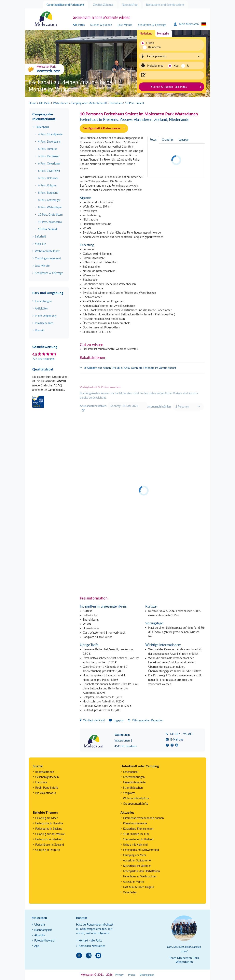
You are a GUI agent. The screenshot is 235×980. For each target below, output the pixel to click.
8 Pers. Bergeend (48, 193)
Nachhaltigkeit (43, 930)
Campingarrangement (48, 258)
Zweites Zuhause (103, 5)
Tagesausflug (130, 5)
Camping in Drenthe (48, 850)
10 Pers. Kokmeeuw (50, 222)
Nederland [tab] (146, 33)
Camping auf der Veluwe (50, 834)
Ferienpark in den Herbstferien (141, 871)
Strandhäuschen (133, 788)
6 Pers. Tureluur (48, 149)
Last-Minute (125, 25)
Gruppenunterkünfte (136, 804)
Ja (188, 66)
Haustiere (41, 782)
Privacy (119, 975)
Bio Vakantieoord (46, 793)
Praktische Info (44, 323)
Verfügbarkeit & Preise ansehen (102, 128)
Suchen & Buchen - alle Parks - (170, 87)
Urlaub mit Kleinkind (135, 845)
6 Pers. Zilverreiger (49, 171)
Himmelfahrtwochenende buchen (143, 818)
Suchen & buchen (101, 25)
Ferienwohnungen (134, 777)
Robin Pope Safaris (47, 788)
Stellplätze (129, 793)
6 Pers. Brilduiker (48, 178)
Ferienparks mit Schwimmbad (141, 850)
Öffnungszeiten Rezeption (146, 720)
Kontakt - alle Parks (90, 940)
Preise (132, 975)
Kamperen (152, 47)
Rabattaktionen (45, 772)
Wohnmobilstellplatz (47, 251)
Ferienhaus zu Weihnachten (140, 876)
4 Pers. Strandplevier (50, 134)
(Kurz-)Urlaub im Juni (136, 834)
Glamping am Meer (135, 855)
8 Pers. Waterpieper (50, 207)
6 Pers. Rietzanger (49, 156)
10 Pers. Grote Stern (50, 215)
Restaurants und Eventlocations (165, 5)
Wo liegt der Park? (93, 720)
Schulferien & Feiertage (152, 25)
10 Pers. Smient (48, 229)
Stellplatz (40, 244)
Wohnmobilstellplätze (136, 798)
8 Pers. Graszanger (49, 200)
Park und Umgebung (48, 293)
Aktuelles (40, 935)
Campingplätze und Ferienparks (65, 5)
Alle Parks (79, 25)
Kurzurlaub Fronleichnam (138, 829)
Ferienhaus (42, 127)
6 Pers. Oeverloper (49, 163)
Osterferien (130, 892)
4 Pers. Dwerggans (49, 142)
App (37, 946)
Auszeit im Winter (134, 882)
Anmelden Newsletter (92, 946)
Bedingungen (147, 975)
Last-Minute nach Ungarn (138, 887)
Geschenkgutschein (47, 777)
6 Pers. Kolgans (47, 185)
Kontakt (40, 330)
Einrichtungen (43, 301)
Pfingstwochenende (135, 823)
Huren (150, 43)
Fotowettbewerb (44, 940)
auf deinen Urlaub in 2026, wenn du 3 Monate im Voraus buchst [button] (130, 368)
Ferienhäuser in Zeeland (50, 845)
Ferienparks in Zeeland (49, 829)
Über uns (40, 924)
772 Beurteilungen (43, 359)
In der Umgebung (45, 316)
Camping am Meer (46, 818)
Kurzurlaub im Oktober (137, 866)
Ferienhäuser (131, 772)
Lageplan (117, 720)
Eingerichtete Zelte (134, 782)
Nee (176, 66)
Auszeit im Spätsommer (137, 860)
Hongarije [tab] (163, 33)
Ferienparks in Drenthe (49, 823)
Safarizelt (40, 236)
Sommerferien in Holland (138, 839)
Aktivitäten (41, 308)
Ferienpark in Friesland (49, 839)
